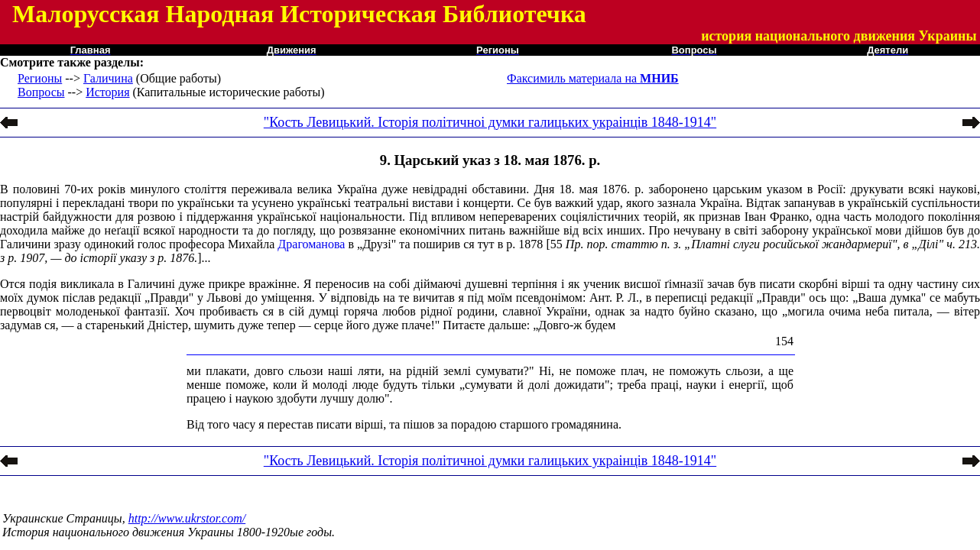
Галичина (108, 78)
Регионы (40, 78)
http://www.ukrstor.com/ (187, 518)
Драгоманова (311, 244)
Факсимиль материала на (593, 78)
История (107, 92)
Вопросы (41, 92)
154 (784, 341)
